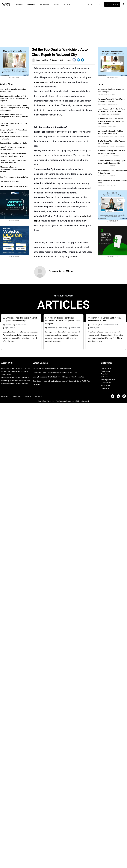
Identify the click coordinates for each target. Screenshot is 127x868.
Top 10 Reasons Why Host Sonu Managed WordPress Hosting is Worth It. (14, 117)
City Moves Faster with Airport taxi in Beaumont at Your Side (56, 373)
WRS (6, 4)
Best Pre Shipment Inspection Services (14, 186)
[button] (112, 4)
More (63, 4)
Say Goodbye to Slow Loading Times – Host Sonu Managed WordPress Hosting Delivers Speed (15, 108)
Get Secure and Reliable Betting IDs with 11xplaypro (53, 369)
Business (18, 4)
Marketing (30, 4)
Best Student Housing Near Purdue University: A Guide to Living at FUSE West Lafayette (111, 121)
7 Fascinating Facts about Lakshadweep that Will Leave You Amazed (13, 169)
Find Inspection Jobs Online (10, 182)
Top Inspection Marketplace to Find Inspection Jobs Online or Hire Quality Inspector (14, 98)
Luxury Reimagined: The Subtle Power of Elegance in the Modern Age (60, 377)
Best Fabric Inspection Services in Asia (14, 177)
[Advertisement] (64, 26)
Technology (42, 4)
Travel (53, 4)
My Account (94, 4)
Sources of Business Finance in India (14, 143)
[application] (65, 4)
